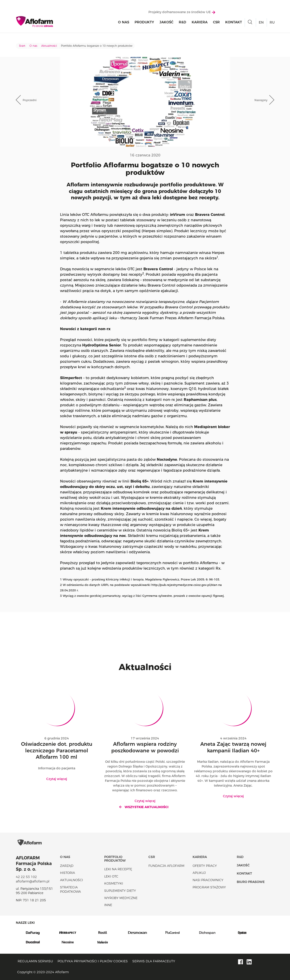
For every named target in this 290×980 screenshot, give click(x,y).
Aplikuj (199, 873)
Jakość (166, 23)
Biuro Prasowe (251, 882)
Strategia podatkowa (70, 890)
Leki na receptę (118, 869)
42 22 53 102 (26, 877)
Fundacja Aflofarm (166, 866)
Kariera (200, 23)
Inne (108, 905)
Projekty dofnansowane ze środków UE (182, 13)
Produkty (144, 23)
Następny (261, 100)
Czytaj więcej (57, 779)
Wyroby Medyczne (121, 898)
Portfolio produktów (115, 859)
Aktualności (49, 46)
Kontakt (234, 23)
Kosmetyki (114, 883)
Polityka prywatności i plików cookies (93, 961)
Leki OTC (111, 876)
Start (22, 46)
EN (261, 23)
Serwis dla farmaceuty (154, 961)
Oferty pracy (205, 866)
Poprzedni (30, 100)
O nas (124, 23)
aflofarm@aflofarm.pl (33, 881)
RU (272, 23)
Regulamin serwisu (35, 961)
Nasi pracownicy (208, 880)
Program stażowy (209, 887)
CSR (216, 23)
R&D (182, 23)
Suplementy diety (120, 891)
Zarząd (67, 866)
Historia (68, 873)
